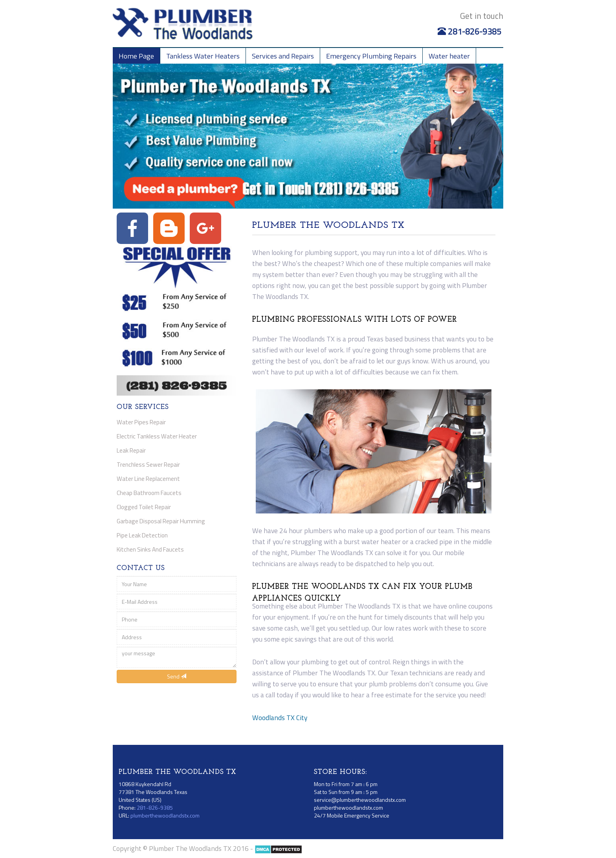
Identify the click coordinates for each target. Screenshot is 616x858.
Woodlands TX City (280, 718)
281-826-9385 (470, 31)
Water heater (449, 56)
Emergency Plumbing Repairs (371, 56)
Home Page (136, 56)
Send (177, 676)
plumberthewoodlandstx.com (165, 815)
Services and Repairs (283, 56)
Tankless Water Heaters (203, 56)
